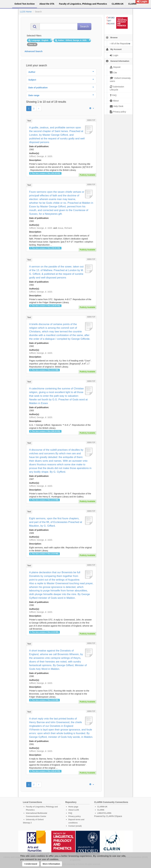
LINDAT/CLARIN (104, 813)
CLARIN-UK (102, 807)
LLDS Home (26, 12)
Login (142, 1)
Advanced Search (34, 51)
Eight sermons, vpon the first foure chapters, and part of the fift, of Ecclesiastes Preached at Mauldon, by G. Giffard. (56, 522)
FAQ (70, 813)
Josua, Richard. (65, 228)
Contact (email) (75, 826)
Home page (73, 807)
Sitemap (26, 823)
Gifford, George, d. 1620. (41, 156)
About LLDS (74, 810)
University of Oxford (35, 820)
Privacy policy (75, 816)
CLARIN (101, 810)
